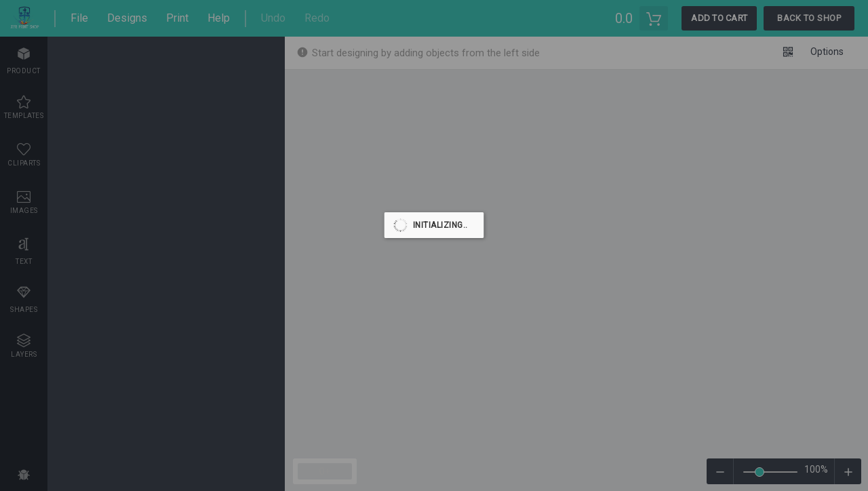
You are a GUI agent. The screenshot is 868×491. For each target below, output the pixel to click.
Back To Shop (809, 18)
